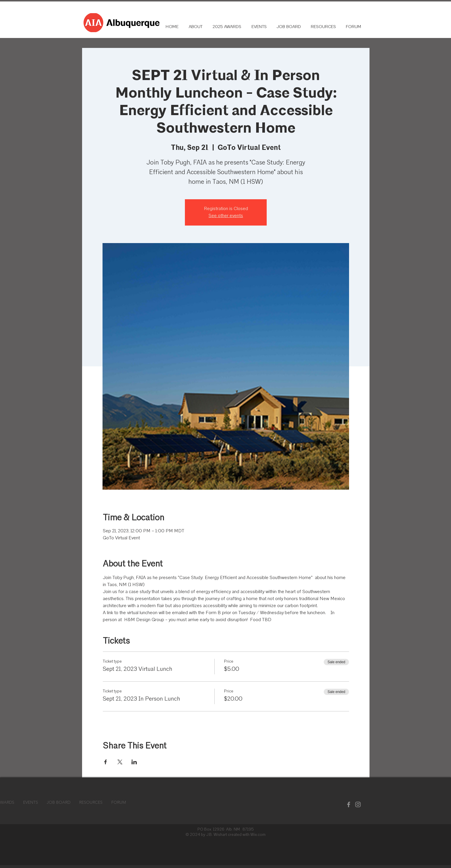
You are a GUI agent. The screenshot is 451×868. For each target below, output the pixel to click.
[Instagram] (358, 804)
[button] (323, 27)
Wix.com (258, 835)
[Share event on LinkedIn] (134, 762)
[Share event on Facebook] (106, 762)
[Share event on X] (120, 762)
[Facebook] (349, 804)
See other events (226, 216)
